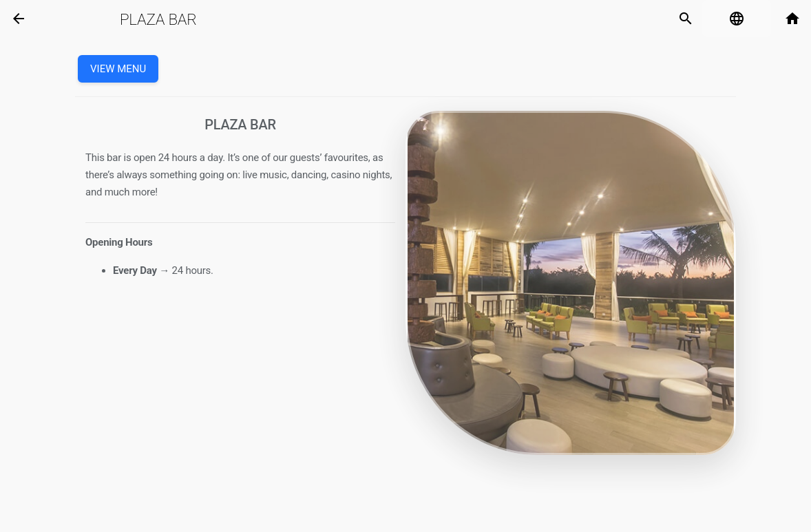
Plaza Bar (158, 19)
